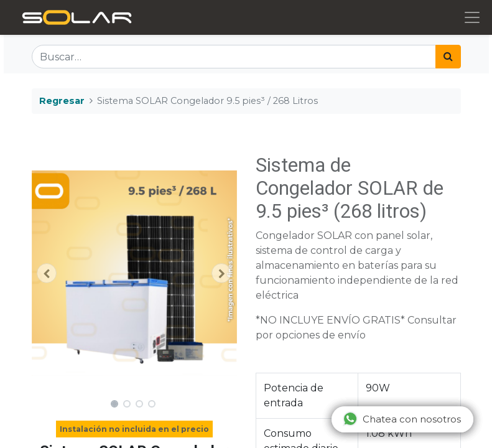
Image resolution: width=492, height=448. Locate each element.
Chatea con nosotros (402, 419)
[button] (47, 273)
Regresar (62, 101)
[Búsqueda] (448, 57)
